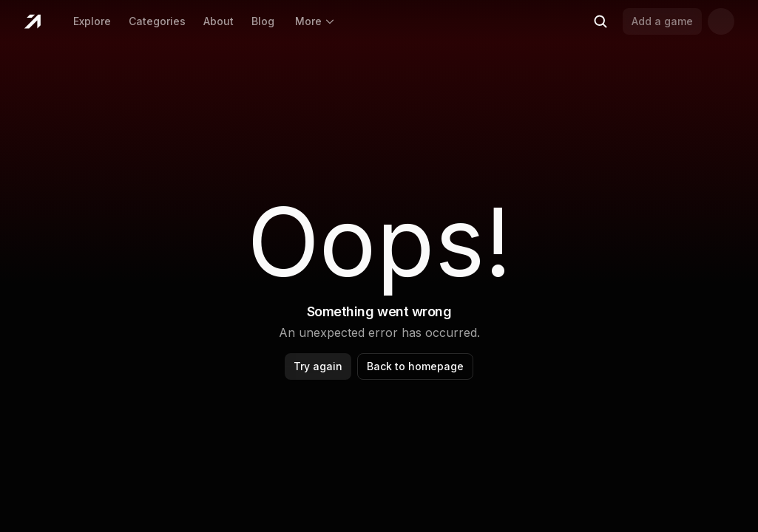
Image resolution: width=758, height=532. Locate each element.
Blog (263, 21)
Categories (157, 21)
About (219, 21)
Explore (92, 21)
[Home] (32, 21)
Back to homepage (415, 366)
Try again (318, 366)
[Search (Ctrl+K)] (600, 21)
